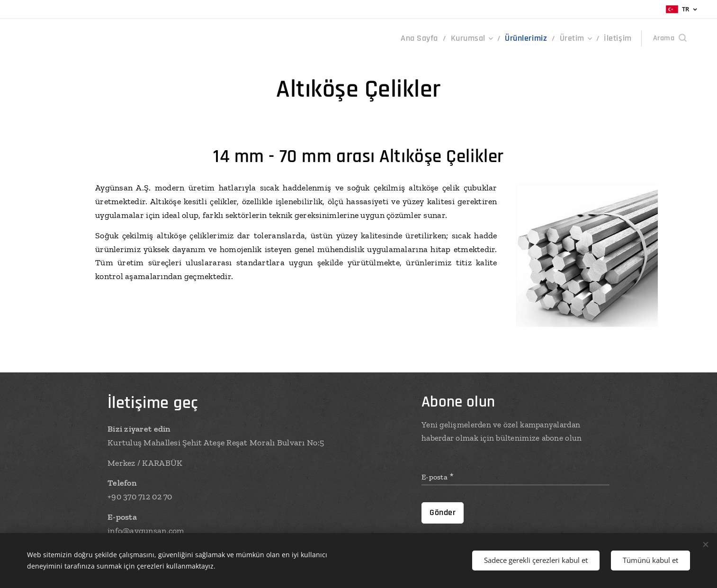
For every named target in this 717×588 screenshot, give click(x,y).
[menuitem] (436, 38)
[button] (670, 38)
